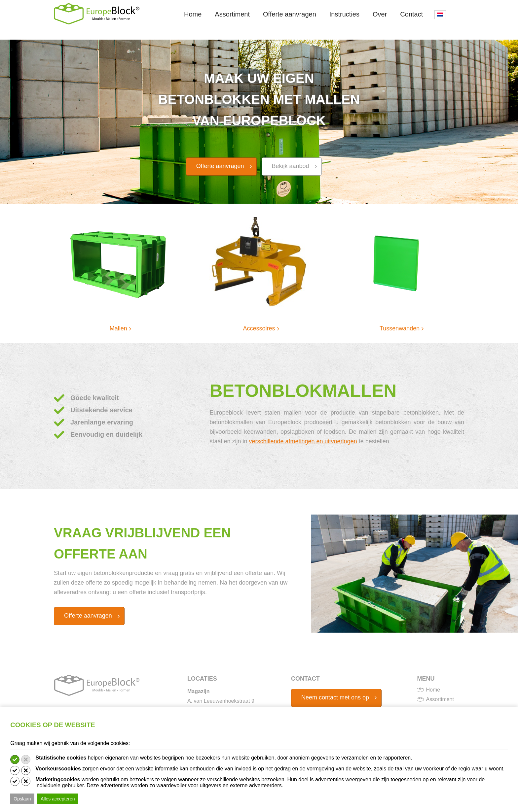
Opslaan (22, 799)
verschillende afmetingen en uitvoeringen (303, 441)
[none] (440, 28)
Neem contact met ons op (335, 697)
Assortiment (232, 14)
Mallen (118, 328)
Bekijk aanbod (291, 166)
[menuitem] (440, 15)
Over (380, 14)
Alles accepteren (58, 799)
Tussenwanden (400, 328)
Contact (411, 14)
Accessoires (259, 328)
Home (193, 14)
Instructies (344, 14)
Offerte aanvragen (290, 14)
